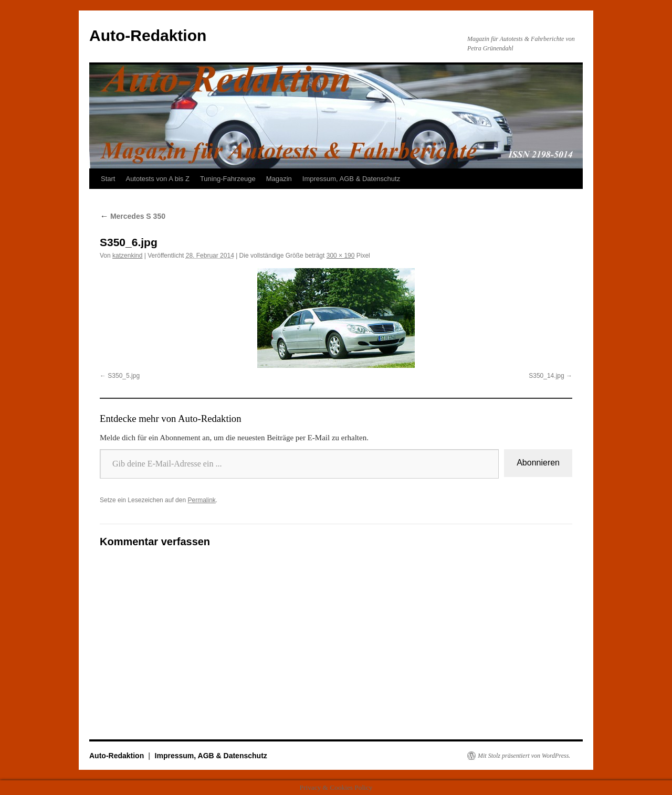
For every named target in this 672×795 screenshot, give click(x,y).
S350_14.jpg (546, 376)
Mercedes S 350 (133, 216)
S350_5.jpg (124, 376)
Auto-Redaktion (148, 35)
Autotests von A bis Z (157, 179)
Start (108, 179)
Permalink (201, 500)
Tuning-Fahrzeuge (228, 179)
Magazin (279, 179)
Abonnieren (538, 463)
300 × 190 (341, 256)
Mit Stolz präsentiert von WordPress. (524, 756)
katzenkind (127, 256)
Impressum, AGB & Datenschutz (351, 179)
